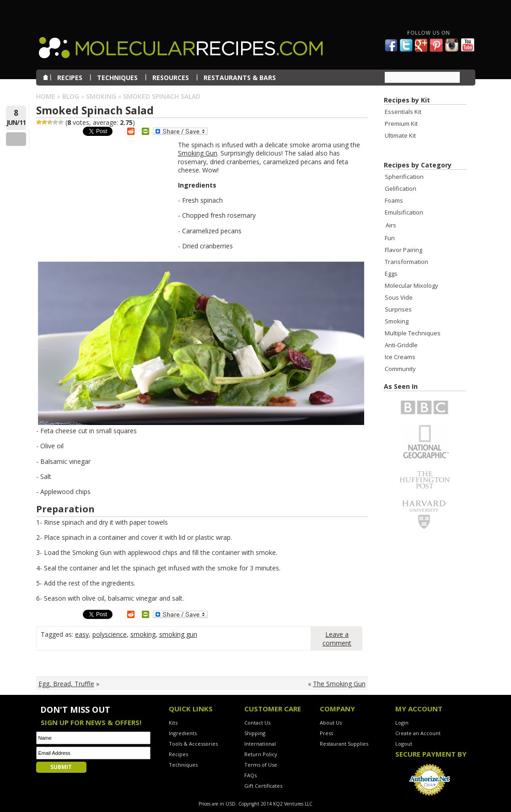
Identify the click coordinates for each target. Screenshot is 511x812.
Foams (394, 200)
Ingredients (183, 733)
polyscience (110, 634)
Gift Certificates (263, 786)
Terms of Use (261, 765)
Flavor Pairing (403, 250)
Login (402, 723)
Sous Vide (399, 297)
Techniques (183, 765)
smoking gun (178, 634)
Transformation (406, 262)
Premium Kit (401, 124)
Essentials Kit (403, 112)
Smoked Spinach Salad (95, 110)
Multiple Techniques (413, 333)
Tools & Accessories (193, 744)
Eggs (391, 274)
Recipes (178, 754)
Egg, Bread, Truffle (66, 684)
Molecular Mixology (411, 285)
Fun (390, 238)
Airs (391, 225)
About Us (331, 723)
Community (400, 369)
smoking (143, 634)
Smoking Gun (198, 153)
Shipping (255, 733)
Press (326, 733)
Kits (173, 723)
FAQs (250, 775)
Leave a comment (337, 639)
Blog (71, 96)
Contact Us (257, 723)
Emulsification (404, 212)
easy (82, 634)
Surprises (398, 309)
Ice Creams (400, 357)
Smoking (101, 96)
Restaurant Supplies (344, 744)
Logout (404, 744)
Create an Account (418, 733)
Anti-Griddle (401, 345)
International (260, 744)
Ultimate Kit (400, 135)
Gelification (401, 188)
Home (46, 96)
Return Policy (261, 754)
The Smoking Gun (339, 684)
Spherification (404, 177)
